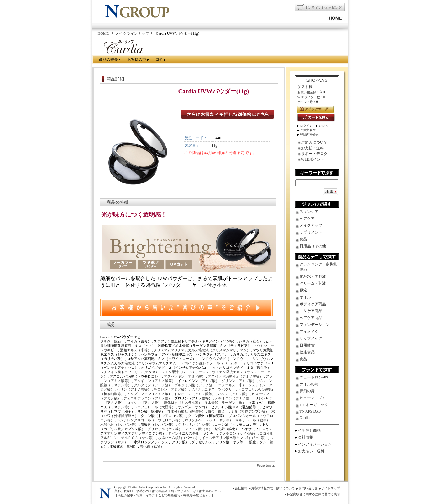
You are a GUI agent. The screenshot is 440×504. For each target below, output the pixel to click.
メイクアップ (311, 225)
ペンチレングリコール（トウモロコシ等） (150, 420)
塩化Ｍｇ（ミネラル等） (183, 403)
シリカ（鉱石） (251, 341)
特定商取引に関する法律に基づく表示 (313, 494)
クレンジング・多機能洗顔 (318, 267)
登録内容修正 (309, 134)
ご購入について (314, 142)
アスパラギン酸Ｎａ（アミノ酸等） (236, 376)
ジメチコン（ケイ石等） (238, 433)
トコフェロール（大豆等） (155, 407)
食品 (303, 239)
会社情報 (306, 437)
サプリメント (311, 232)
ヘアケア (307, 219)
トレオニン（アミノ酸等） (195, 394)
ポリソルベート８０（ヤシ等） (209, 420)
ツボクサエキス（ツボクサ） (213, 389)
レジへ (323, 126)
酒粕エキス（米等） (136, 350)
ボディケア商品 (313, 304)
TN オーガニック (314, 405)
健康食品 (307, 352)
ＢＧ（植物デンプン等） (250, 411)
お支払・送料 (312, 148)
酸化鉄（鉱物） (152, 446)
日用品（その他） (315, 246)
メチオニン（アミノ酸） (234, 398)
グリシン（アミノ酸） (239, 381)
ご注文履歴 (308, 130)
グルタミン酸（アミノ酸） (195, 385)
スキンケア (309, 212)
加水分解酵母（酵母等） (187, 411)
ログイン (306, 126)
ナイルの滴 (309, 384)
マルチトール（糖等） (253, 420)
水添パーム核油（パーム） (179, 438)
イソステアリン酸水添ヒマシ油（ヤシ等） (235, 438)
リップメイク (311, 338)
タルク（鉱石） (113, 341)
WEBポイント (313, 159)
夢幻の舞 (307, 391)
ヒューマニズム (313, 398)
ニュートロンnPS (314, 377)
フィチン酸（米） (199, 429)
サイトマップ (331, 488)
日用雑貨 (307, 345)
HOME (103, 33)
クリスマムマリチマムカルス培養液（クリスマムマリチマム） (202, 350)
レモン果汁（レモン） (179, 372)
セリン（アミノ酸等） (134, 389)
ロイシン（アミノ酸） (145, 403)
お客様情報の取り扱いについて (273, 488)
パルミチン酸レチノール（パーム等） (212, 363)
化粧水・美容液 (313, 276)
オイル (305, 297)
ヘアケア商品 (311, 318)
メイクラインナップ (132, 33)
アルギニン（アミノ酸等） (155, 381)
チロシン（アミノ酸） (171, 389)
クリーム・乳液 (313, 283)
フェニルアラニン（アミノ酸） (148, 398)
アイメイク (309, 332)
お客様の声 (137, 59)
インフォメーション (315, 444)
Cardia (305, 418)
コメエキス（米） (232, 385)
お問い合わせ (308, 488)
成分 (159, 59)
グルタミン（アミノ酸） (153, 385)
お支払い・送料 (311, 451)
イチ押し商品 (309, 430)
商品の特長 (108, 59)
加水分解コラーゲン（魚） (225, 403)
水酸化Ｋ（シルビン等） (120, 424)
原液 (303, 290)
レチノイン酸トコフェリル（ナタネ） (130, 372)
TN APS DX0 (310, 411)
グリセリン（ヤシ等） (195, 424)
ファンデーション (315, 325)
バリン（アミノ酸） (234, 394)
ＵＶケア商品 (311, 311)
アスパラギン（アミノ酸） (185, 376)
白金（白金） (219, 411)
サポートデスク (314, 154)
